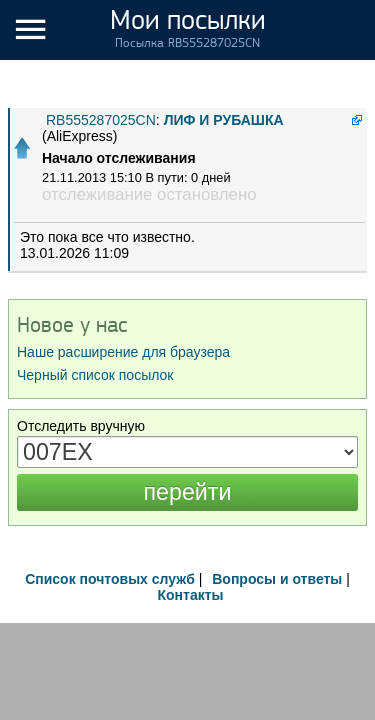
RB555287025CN (101, 120)
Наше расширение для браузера (123, 352)
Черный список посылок (95, 375)
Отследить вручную (81, 426)
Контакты (190, 595)
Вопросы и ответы (277, 579)
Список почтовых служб (110, 579)
